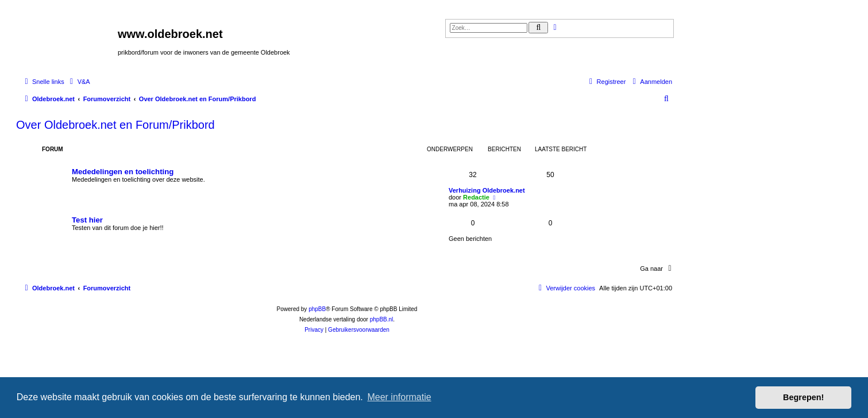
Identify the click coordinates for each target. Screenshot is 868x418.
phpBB (317, 309)
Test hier (87, 220)
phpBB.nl (382, 319)
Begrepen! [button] (803, 397)
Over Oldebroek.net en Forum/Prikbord (115, 125)
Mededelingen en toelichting (123, 172)
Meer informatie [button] (399, 397)
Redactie (476, 197)
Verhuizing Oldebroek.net (487, 190)
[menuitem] (79, 82)
